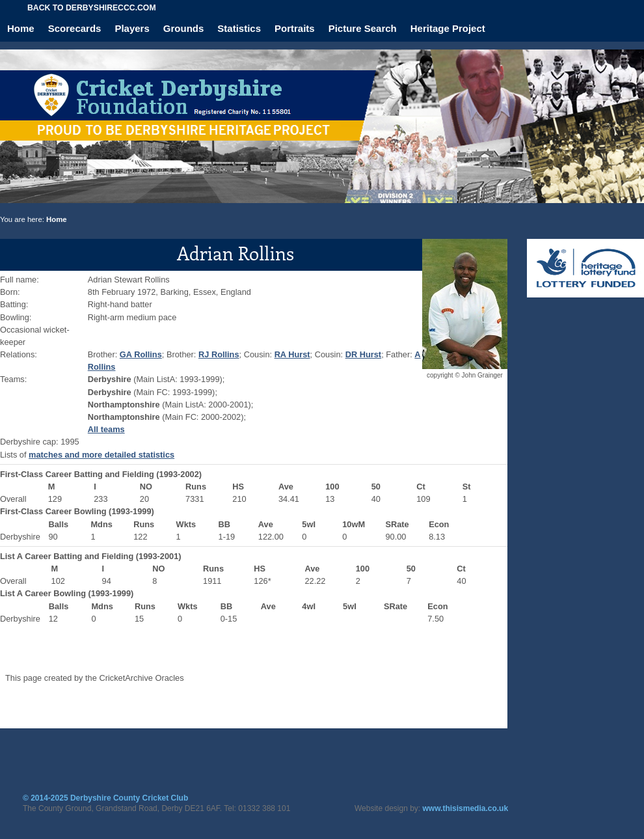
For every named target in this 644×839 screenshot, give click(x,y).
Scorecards (75, 28)
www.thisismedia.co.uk (466, 808)
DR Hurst (363, 354)
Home (21, 28)
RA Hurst (292, 354)
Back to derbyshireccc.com (92, 8)
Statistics (239, 28)
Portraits (295, 28)
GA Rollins (141, 354)
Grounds (184, 28)
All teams (106, 429)
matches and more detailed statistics (101, 455)
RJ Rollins (219, 354)
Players (132, 28)
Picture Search (363, 28)
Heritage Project (448, 28)
